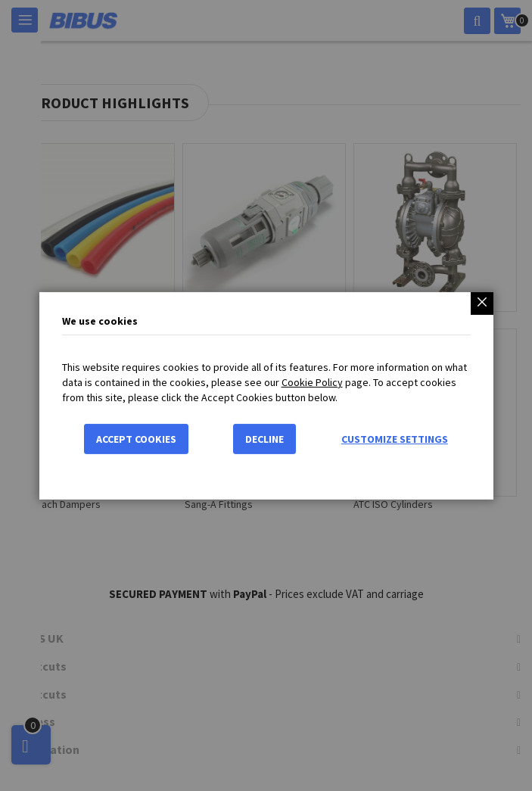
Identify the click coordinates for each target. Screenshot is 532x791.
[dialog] (266, 395)
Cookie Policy (312, 382)
